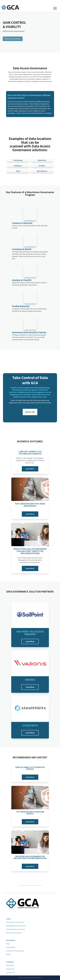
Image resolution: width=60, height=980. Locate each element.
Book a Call (30, 412)
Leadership (10, 969)
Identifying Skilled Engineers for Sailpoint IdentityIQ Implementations (30, 551)
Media (8, 954)
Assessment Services (14, 933)
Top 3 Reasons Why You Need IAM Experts (30, 505)
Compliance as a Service (15, 922)
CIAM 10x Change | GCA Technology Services (30, 453)
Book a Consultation (13, 39)
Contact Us (10, 972)
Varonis (30, 680)
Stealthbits (30, 725)
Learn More (30, 469)
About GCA (10, 965)
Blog (8, 944)
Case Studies (11, 947)
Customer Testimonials (15, 951)
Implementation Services (16, 929)
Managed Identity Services (16, 926)
